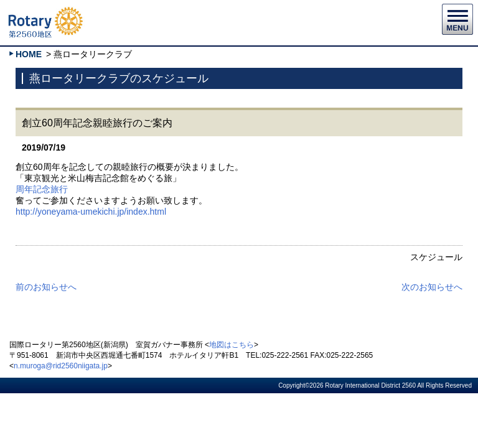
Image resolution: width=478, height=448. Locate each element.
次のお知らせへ (432, 287)
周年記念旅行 (42, 189)
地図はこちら (232, 345)
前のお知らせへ (46, 287)
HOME (29, 54)
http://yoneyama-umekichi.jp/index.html (91, 212)
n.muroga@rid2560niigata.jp (61, 366)
